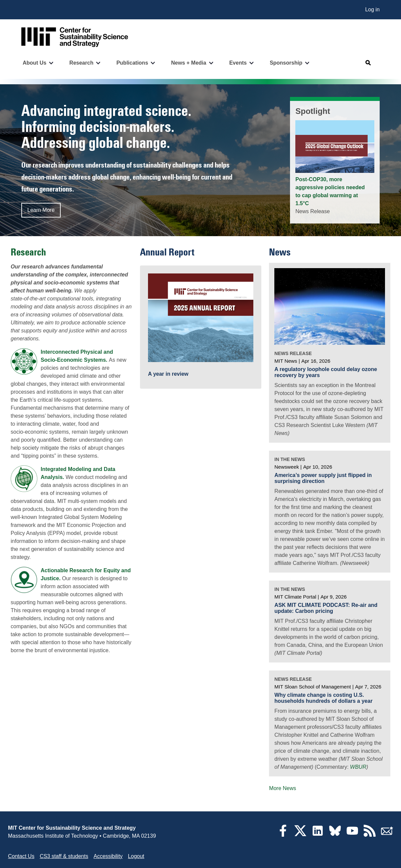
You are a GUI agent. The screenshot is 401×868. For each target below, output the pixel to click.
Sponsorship (286, 63)
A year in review (168, 374)
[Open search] (368, 63)
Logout (136, 856)
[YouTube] (352, 835)
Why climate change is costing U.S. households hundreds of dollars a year (323, 698)
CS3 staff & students (64, 856)
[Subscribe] (387, 835)
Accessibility (108, 856)
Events (238, 63)
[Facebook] (283, 835)
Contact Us (21, 856)
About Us (34, 63)
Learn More (41, 210)
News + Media (188, 63)
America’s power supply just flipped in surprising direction (323, 478)
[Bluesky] (335, 835)
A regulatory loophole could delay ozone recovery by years (326, 372)
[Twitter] (300, 835)
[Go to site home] (75, 37)
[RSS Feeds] (370, 835)
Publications (132, 63)
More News (282, 788)
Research (81, 63)
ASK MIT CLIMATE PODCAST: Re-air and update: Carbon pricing (326, 608)
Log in (372, 9)
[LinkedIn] (318, 835)
